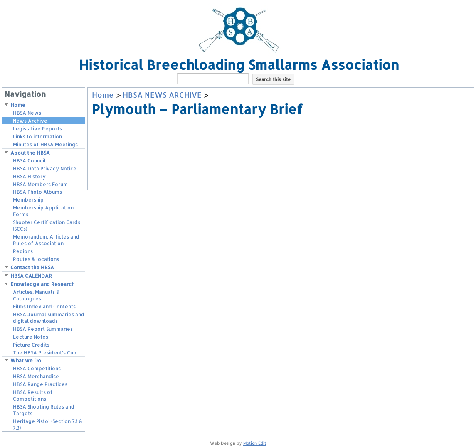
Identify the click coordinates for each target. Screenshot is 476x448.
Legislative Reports (37, 129)
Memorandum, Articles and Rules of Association (46, 240)
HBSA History (29, 176)
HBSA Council (29, 161)
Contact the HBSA (32, 267)
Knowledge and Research (42, 284)
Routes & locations (36, 259)
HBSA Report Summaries (43, 329)
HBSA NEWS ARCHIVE (163, 95)
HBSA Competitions (37, 368)
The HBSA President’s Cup (45, 353)
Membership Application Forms (43, 211)
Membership (28, 200)
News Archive (30, 121)
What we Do (26, 361)
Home (18, 105)
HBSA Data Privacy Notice (45, 169)
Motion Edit (255, 443)
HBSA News (27, 113)
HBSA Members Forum (40, 184)
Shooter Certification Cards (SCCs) (47, 225)
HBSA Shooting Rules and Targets (44, 410)
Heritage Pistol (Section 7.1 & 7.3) (48, 425)
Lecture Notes (31, 337)
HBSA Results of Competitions (33, 395)
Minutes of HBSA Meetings (45, 144)
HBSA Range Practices (40, 384)
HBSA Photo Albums (37, 192)
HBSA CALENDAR (31, 276)
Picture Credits (31, 345)
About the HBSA (30, 153)
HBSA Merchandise (36, 376)
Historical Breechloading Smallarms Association (239, 65)
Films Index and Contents (44, 306)
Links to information (37, 137)
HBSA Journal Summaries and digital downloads (49, 318)
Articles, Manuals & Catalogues (36, 295)
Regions (23, 251)
